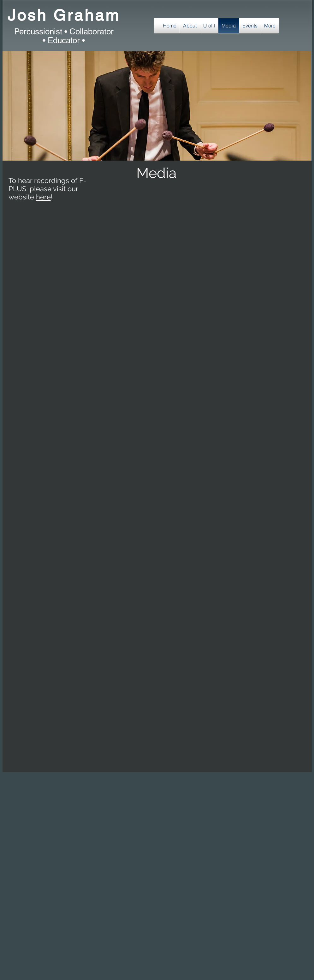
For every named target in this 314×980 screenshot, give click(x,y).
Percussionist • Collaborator (64, 32)
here (43, 197)
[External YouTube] (104, 257)
